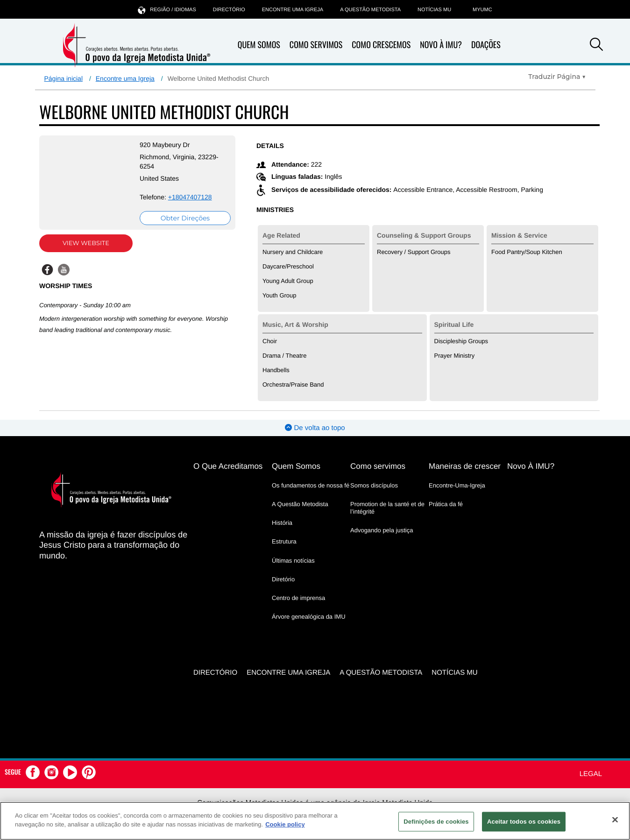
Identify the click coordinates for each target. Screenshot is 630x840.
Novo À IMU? (441, 45)
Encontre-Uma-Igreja (457, 485)
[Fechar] (615, 819)
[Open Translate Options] (557, 77)
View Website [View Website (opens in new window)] (86, 243)
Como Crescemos (381, 45)
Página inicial (64, 78)
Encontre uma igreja (293, 10)
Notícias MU (434, 10)
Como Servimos (316, 45)
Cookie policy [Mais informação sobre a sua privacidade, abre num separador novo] (285, 824)
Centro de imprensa (298, 598)
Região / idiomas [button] (167, 10)
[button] (596, 46)
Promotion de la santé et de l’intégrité (387, 508)
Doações (486, 45)
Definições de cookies (436, 822)
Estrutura (284, 541)
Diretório (283, 579)
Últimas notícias (293, 561)
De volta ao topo (315, 428)
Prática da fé (446, 504)
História (282, 523)
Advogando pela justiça (382, 530)
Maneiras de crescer (465, 466)
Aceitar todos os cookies (524, 822)
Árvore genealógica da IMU (309, 617)
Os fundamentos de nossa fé (311, 485)
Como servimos (378, 466)
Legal (591, 774)
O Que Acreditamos (228, 466)
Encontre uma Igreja (125, 78)
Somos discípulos (374, 485)
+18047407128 (190, 197)
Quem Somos (259, 45)
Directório (229, 10)
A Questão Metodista (370, 10)
